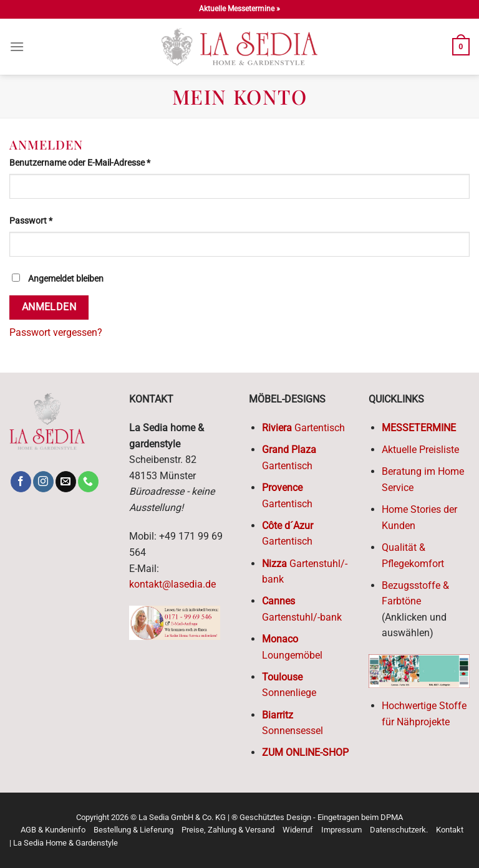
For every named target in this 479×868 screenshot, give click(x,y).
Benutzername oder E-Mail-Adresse (102, 162)
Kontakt (450, 830)
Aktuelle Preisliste (420, 450)
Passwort (53, 220)
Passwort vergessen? (56, 332)
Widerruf (298, 830)
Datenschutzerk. (399, 830)
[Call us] (88, 482)
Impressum (341, 830)
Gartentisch (303, 428)
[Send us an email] (66, 482)
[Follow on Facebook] (21, 482)
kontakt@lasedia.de (172, 584)
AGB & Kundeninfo (53, 830)
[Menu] (17, 46)
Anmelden (49, 307)
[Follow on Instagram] (43, 482)
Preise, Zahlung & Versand (228, 830)
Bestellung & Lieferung (133, 830)
